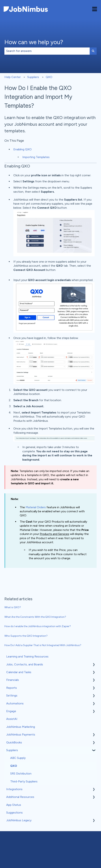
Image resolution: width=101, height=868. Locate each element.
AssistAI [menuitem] (12, 719)
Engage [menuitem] (11, 711)
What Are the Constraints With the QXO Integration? (35, 617)
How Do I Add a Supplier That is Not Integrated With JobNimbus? (43, 645)
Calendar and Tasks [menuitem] (19, 672)
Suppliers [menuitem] (12, 750)
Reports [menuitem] (12, 688)
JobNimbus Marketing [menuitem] (21, 727)
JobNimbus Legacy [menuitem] (19, 820)
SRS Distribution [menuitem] (21, 774)
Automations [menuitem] (15, 703)
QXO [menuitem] (14, 766)
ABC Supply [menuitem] (18, 758)
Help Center (13, 77)
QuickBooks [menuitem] (14, 742)
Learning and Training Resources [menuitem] (27, 656)
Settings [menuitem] (12, 695)
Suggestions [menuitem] (14, 813)
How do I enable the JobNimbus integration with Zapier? (38, 626)
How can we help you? (34, 42)
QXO (49, 77)
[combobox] (47, 51)
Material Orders (36, 507)
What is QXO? (13, 607)
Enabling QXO (23, 149)
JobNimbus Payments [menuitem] (21, 734)
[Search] (93, 51)
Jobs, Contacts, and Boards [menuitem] (25, 664)
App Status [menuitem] (14, 805)
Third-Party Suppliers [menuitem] (24, 781)
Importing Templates (36, 157)
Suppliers (33, 77)
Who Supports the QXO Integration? (26, 636)
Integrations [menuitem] (14, 789)
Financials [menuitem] (13, 680)
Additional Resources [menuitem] (20, 797)
